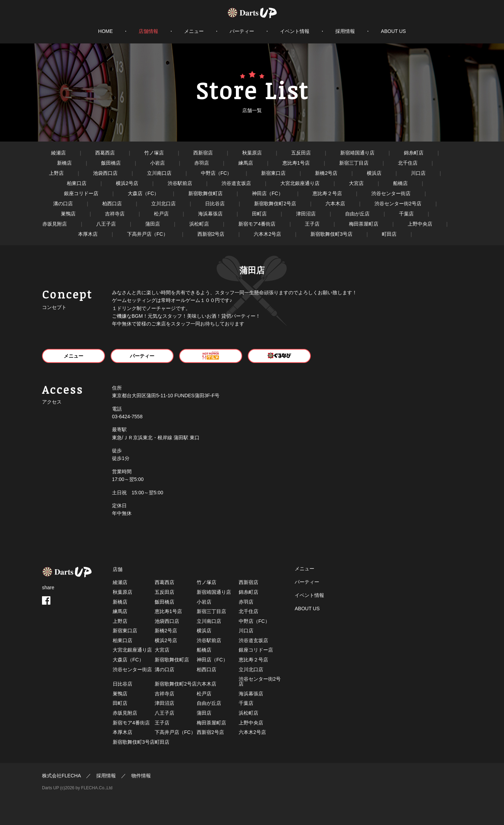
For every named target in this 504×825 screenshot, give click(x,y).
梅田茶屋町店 (364, 224)
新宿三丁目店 (354, 163)
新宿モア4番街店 (257, 224)
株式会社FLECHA (61, 776)
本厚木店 (88, 234)
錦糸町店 (414, 153)
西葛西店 (105, 153)
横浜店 (374, 173)
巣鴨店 (68, 214)
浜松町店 (199, 224)
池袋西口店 (105, 173)
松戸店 (161, 214)
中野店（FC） (216, 173)
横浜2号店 (127, 183)
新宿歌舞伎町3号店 (331, 234)
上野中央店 (420, 224)
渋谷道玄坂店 (236, 183)
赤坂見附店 (55, 224)
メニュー (194, 31)
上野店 (56, 173)
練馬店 (246, 163)
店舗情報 (148, 31)
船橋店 (400, 183)
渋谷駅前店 (180, 183)
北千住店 (408, 163)
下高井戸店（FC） (148, 234)
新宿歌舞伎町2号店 (275, 204)
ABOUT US (393, 31)
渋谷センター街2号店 (398, 204)
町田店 (389, 234)
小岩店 (157, 163)
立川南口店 (159, 173)
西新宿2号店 (211, 234)
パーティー (242, 31)
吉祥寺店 (115, 214)
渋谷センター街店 (391, 193)
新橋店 (64, 163)
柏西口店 (112, 204)
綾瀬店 (58, 153)
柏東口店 (77, 183)
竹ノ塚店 (154, 153)
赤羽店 (202, 163)
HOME (105, 31)
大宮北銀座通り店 (300, 183)
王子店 (312, 224)
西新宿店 (203, 153)
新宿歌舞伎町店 (205, 193)
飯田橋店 (111, 163)
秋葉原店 (252, 153)
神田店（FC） (268, 193)
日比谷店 (215, 204)
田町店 (259, 214)
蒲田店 (153, 224)
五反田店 (301, 153)
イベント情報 (295, 31)
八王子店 (106, 224)
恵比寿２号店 (327, 193)
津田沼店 (306, 214)
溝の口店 (63, 204)
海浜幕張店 (210, 214)
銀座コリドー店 (81, 193)
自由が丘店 (357, 214)
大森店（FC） (143, 193)
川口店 (418, 173)
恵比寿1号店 (296, 163)
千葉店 (406, 214)
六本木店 (335, 204)
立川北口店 (163, 204)
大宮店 (356, 183)
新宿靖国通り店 (357, 153)
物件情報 (141, 776)
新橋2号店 (326, 173)
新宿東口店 (273, 173)
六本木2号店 (267, 234)
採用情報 (345, 31)
